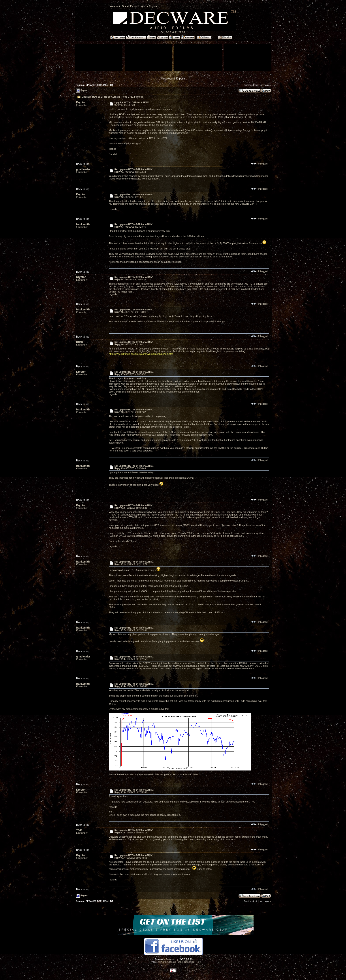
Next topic (264, 85)
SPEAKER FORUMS (96, 85)
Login (142, 6)
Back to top (83, 164)
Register (154, 6)
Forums (80, 85)
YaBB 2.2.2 (185, 959)
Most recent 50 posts (173, 79)
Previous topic (251, 85)
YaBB (154, 962)
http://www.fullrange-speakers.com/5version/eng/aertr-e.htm (141, 354)
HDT (111, 85)
